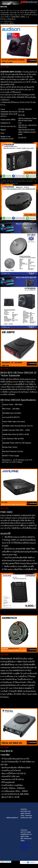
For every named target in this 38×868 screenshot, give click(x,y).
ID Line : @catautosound (26, 846)
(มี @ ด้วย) (26, 848)
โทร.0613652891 (25, 843)
